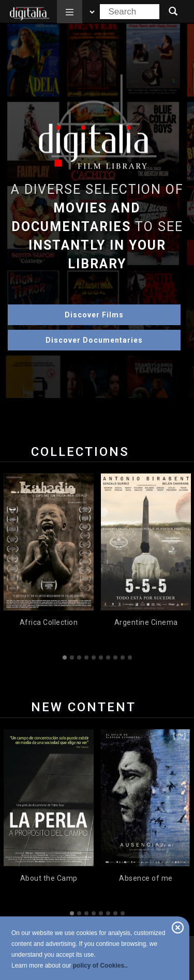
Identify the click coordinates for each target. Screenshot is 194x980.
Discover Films (94, 315)
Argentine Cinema (146, 622)
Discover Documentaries (94, 340)
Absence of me (146, 878)
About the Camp (49, 878)
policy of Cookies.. (100, 966)
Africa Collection (49, 622)
